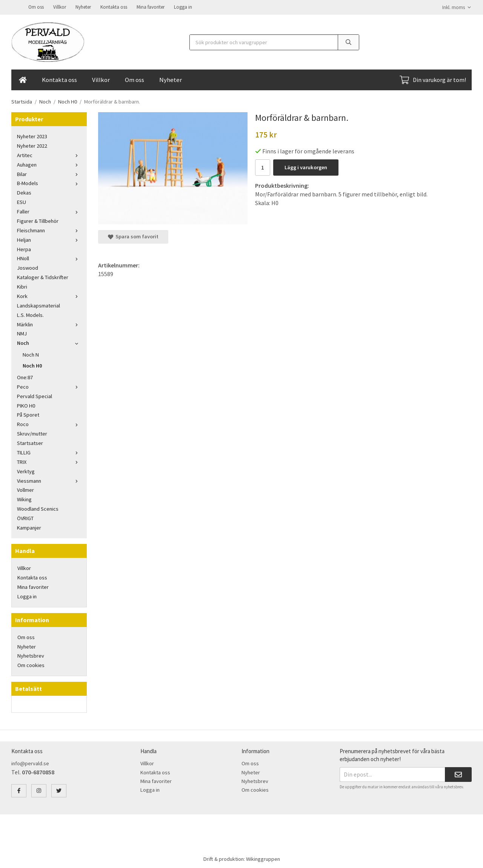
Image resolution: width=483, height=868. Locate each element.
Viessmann (49, 480)
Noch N (31, 354)
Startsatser (30, 442)
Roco (49, 423)
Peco (49, 386)
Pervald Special (35, 395)
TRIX (49, 461)
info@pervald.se (30, 763)
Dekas (24, 192)
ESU (22, 201)
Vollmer (25, 489)
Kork (49, 295)
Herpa (24, 249)
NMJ (22, 333)
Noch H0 (32, 365)
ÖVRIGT (25, 517)
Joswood (28, 267)
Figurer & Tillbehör (38, 220)
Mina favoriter (151, 7)
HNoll (49, 258)
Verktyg (26, 471)
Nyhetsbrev (31, 655)
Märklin (49, 324)
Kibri (22, 286)
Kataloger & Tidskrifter (43, 276)
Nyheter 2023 (32, 136)
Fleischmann (49, 230)
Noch (49, 342)
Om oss (36, 7)
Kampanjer (29, 527)
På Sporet (28, 414)
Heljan (49, 239)
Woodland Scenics (38, 508)
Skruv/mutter (32, 433)
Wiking (24, 499)
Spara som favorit (133, 236)
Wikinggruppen (263, 858)
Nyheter (83, 7)
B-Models (49, 182)
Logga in (183, 7)
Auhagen (49, 164)
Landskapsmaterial (38, 305)
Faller (49, 211)
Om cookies (31, 664)
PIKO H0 (26, 405)
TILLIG (49, 452)
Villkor (60, 7)
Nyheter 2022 (32, 145)
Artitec (49, 154)
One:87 (25, 377)
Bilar (49, 173)
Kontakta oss (114, 7)
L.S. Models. (30, 314)
